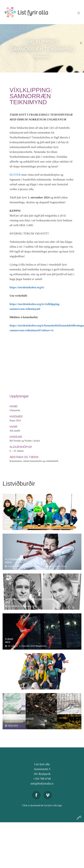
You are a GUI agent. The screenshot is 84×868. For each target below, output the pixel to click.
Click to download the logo (42, 805)
